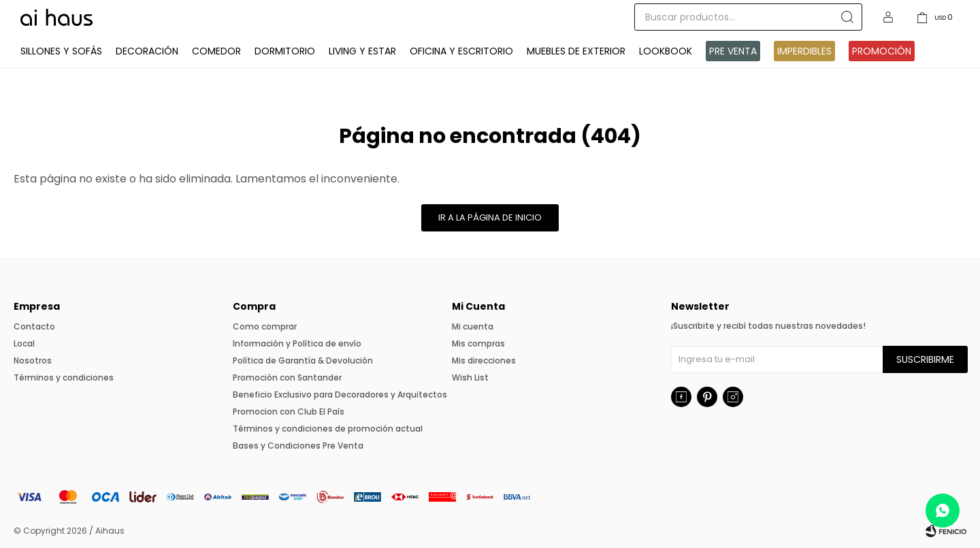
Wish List (470, 377)
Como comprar (265, 326)
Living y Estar (362, 51)
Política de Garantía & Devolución (303, 360)
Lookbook (666, 51)
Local (24, 343)
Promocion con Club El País (289, 412)
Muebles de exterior (576, 51)
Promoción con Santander (287, 377)
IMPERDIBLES (804, 51)
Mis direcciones (484, 360)
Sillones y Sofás (61, 51)
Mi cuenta (473, 326)
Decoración (147, 51)
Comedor (216, 51)
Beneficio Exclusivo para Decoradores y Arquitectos (340, 394)
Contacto (34, 326)
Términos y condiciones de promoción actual (328, 429)
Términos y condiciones (64, 377)
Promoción (882, 51)
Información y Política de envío (297, 343)
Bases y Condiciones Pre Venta (298, 446)
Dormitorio (285, 51)
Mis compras (478, 343)
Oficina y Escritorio (461, 51)
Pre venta (733, 51)
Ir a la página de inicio (490, 217)
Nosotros (33, 360)
